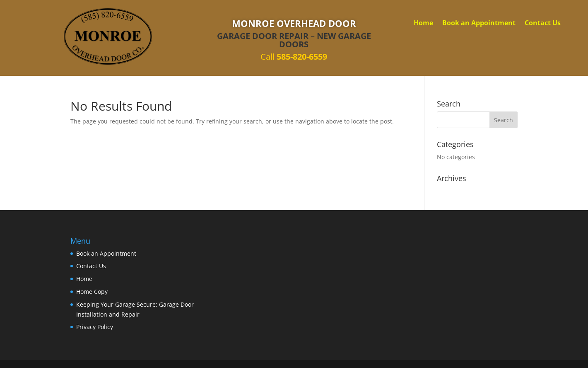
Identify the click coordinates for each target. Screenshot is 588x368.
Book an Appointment (479, 24)
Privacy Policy (95, 327)
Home (423, 24)
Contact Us (543, 24)
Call (294, 57)
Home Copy (92, 292)
